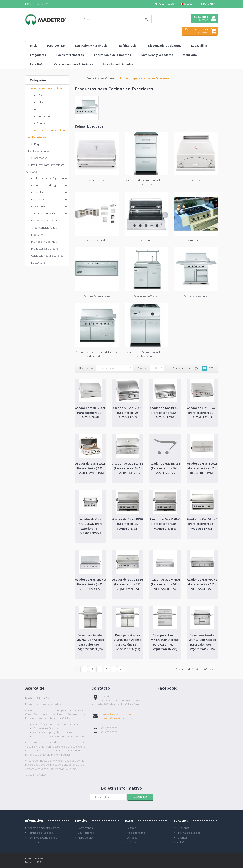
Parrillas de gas (196, 240)
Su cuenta (183, 828)
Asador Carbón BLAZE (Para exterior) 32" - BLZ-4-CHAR (90, 413)
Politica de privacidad (40, 833)
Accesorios (41, 158)
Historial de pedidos (189, 833)
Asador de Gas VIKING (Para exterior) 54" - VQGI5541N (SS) (202, 584)
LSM (40, 859)
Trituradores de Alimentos (46, 213)
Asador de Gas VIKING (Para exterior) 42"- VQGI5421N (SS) (128, 584)
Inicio (78, 78)
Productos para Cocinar (47, 88)
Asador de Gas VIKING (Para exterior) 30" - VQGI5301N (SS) (165, 524)
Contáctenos (85, 828)
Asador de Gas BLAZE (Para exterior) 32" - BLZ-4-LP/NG (165, 413)
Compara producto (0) (185, 368)
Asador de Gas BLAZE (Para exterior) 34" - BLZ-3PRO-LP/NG (128, 468)
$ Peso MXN (210, 4)
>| (121, 669)
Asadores (146, 240)
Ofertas (132, 842)
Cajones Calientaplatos (47, 116)
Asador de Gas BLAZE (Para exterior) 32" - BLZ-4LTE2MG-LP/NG (90, 468)
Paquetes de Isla (97, 240)
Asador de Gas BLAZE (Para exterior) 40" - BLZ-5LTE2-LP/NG (165, 468)
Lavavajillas (38, 192)
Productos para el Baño (45, 249)
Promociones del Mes (44, 242)
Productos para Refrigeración (48, 178)
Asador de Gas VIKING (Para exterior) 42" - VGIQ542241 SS (90, 584)
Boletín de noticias (188, 842)
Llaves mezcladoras (43, 206)
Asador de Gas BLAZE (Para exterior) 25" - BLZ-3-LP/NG (128, 413)
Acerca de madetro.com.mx (44, 828)
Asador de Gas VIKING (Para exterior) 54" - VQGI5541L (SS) (165, 584)
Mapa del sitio (86, 838)
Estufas (38, 95)
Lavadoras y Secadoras (45, 221)
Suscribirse (140, 797)
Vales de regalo (136, 833)
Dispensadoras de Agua (45, 185)
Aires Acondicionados (44, 228)
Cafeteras (40, 123)
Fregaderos (38, 199)
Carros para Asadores (196, 296)
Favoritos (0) (166, 4)
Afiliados (132, 838)
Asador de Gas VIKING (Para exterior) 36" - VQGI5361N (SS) (202, 524)
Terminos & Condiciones (42, 838)
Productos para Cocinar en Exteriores (144, 78)
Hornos (38, 109)
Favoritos (182, 838)
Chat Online (35, 842)
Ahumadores (97, 180)
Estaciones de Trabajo (146, 296)
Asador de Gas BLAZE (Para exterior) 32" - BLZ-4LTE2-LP (202, 413)
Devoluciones (86, 833)
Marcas (132, 828)
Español (188, 4)
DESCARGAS (38, 263)
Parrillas (39, 102)
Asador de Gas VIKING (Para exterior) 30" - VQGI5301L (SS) (128, 524)
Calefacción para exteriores (47, 256)
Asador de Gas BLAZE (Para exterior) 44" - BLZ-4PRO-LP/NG (202, 468)
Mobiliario (37, 235)
